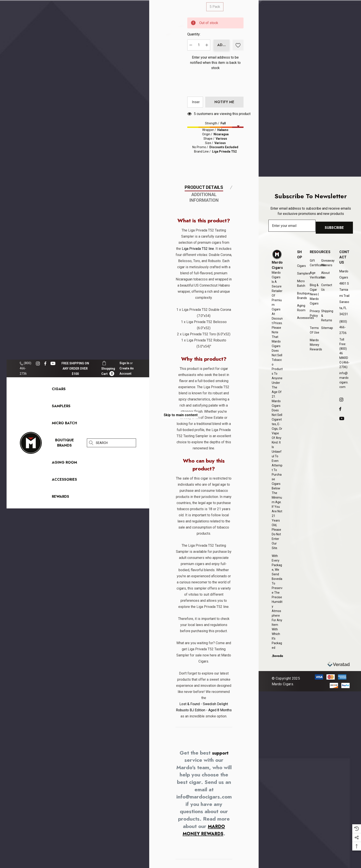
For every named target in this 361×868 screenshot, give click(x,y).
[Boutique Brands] (65, 444)
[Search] (91, 443)
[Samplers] (61, 407)
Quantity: (249, 46)
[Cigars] (59, 390)
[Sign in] (124, 363)
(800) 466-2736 (25, 368)
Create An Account (127, 371)
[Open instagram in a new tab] (39, 364)
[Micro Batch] (64, 423)
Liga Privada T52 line (204, 436)
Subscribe (336, 229)
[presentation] (275, 153)
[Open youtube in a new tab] (54, 364)
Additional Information (204, 384)
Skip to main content (181, 415)
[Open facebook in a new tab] (45, 364)
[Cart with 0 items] (108, 368)
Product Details (204, 374)
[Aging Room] (64, 464)
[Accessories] (64, 481)
